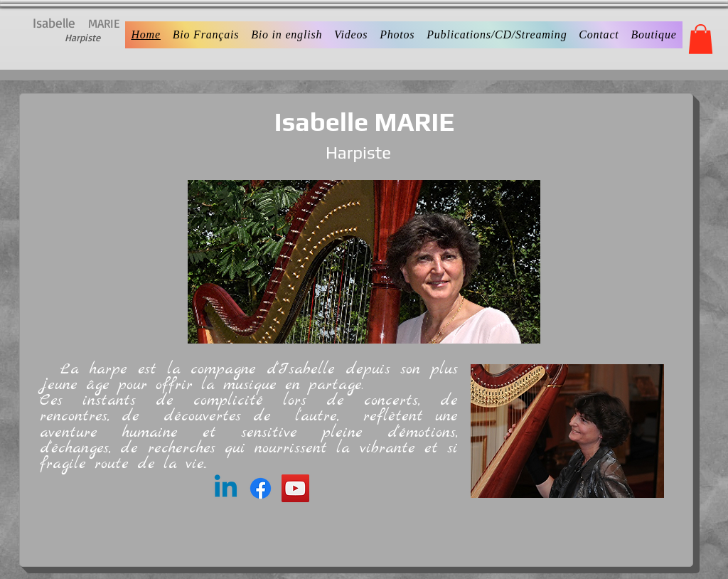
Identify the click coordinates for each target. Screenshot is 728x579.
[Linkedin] (226, 488)
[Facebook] (261, 488)
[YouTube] (295, 488)
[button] (701, 39)
